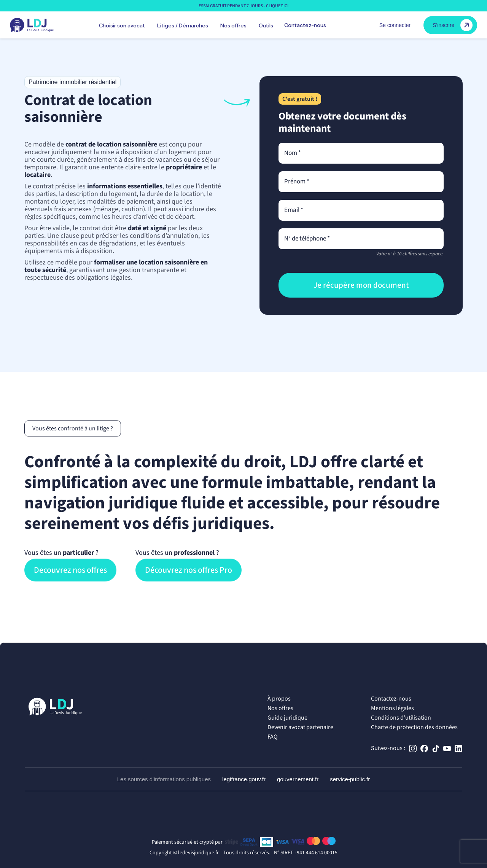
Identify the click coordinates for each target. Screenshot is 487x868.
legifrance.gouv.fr (244, 779)
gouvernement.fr (298, 779)
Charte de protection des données (414, 727)
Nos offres (280, 708)
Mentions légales (392, 708)
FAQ (273, 737)
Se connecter (395, 25)
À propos (279, 699)
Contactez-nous (305, 25)
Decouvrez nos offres (70, 570)
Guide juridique (287, 718)
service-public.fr (350, 779)
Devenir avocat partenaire (300, 727)
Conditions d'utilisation (401, 718)
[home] (32, 25)
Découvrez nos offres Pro (189, 570)
